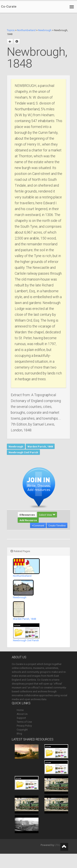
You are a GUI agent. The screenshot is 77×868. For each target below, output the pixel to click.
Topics (11, 30)
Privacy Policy (24, 726)
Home (20, 710)
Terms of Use (24, 722)
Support (21, 718)
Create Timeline (57, 526)
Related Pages (20, 551)
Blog (19, 734)
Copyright (22, 730)
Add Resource (28, 520)
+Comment (38, 526)
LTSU (57, 845)
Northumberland (26, 30)
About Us (22, 714)
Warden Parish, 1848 (40, 447)
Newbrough (45, 30)
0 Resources (27, 515)
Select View (47, 515)
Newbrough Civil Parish (23, 452)
